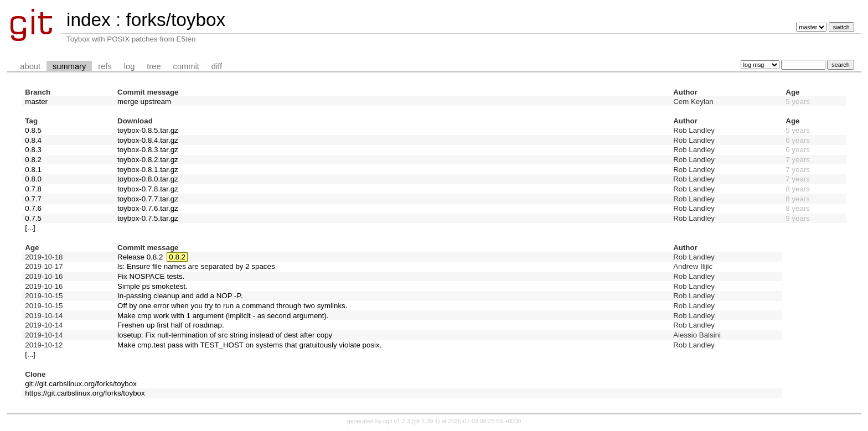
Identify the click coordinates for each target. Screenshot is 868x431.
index (89, 20)
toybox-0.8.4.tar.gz (148, 140)
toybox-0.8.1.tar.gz (148, 170)
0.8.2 (33, 160)
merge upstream (144, 102)
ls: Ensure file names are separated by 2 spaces (196, 266)
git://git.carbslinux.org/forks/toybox (81, 384)
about (30, 66)
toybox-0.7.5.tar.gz (148, 218)
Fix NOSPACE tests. (151, 276)
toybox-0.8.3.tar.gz (148, 150)
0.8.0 (33, 179)
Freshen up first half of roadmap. (171, 325)
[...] (30, 228)
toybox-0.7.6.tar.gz (148, 208)
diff (217, 66)
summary (69, 66)
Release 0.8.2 (140, 257)
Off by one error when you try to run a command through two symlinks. (232, 306)
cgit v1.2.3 (397, 421)
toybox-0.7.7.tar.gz (148, 199)
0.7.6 (33, 208)
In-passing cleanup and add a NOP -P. (180, 296)
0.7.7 (33, 199)
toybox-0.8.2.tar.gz (148, 160)
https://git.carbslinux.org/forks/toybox (85, 393)
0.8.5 (33, 130)
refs (105, 66)
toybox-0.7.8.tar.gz (148, 189)
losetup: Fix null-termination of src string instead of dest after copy (225, 335)
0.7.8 (33, 189)
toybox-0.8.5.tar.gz (148, 130)
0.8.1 (33, 170)
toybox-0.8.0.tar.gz (148, 179)
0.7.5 (33, 218)
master (36, 102)
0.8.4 (33, 140)
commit (186, 66)
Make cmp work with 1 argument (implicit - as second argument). (223, 316)
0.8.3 (33, 150)
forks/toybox (175, 20)
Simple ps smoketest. (153, 286)
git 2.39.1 (426, 421)
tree (154, 66)
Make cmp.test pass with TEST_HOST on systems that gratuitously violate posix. (249, 345)
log (130, 66)
